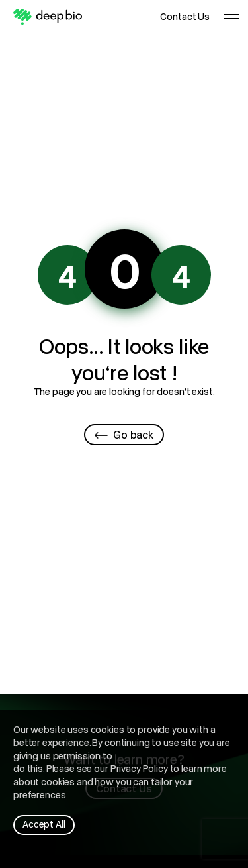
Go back (124, 434)
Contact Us (185, 17)
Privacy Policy (139, 768)
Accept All (44, 824)
